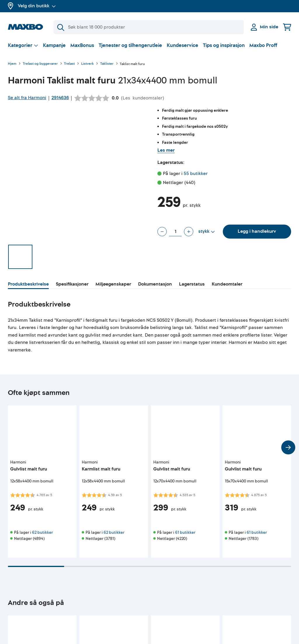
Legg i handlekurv (257, 231)
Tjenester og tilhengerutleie (130, 45)
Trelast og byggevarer (40, 64)
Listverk (87, 64)
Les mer (166, 150)
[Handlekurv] (287, 27)
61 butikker (185, 532)
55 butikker (196, 174)
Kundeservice (182, 45)
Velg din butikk (37, 6)
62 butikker (42, 532)
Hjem (12, 64)
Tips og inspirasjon (224, 45)
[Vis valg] (23, 45)
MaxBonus (82, 45)
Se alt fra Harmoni (27, 98)
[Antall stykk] (175, 232)
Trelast (69, 64)
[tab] (28, 285)
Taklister (107, 64)
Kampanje (54, 45)
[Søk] (149, 27)
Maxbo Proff (263, 45)
